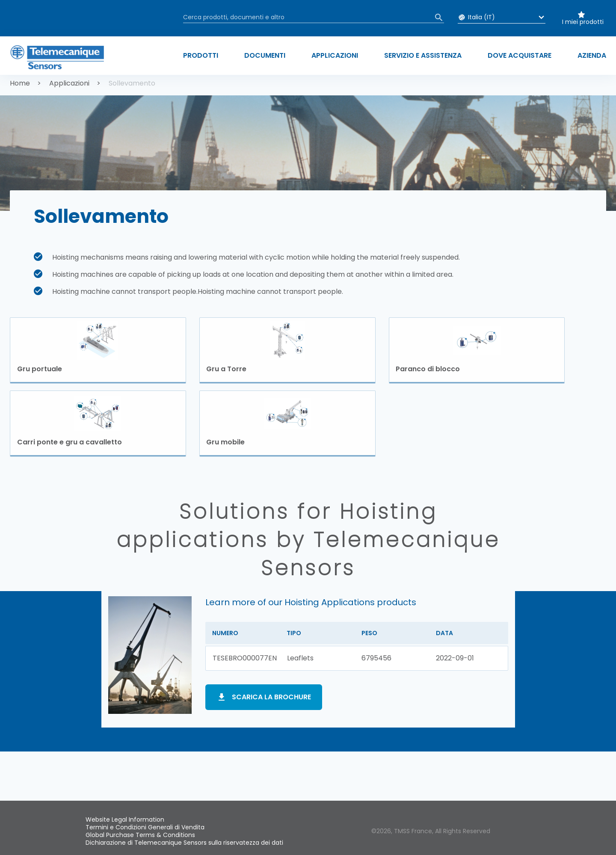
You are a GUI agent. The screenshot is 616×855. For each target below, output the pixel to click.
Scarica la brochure (271, 698)
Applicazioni (69, 83)
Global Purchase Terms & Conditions (140, 835)
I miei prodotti (583, 22)
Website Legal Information (125, 819)
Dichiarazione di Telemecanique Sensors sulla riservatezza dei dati (184, 843)
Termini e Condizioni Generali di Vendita (145, 827)
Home (20, 83)
